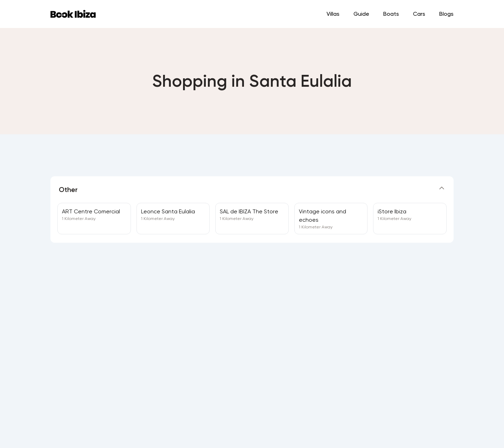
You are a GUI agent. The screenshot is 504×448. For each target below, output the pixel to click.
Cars (419, 14)
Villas (333, 14)
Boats (391, 14)
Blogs (446, 14)
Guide (361, 14)
